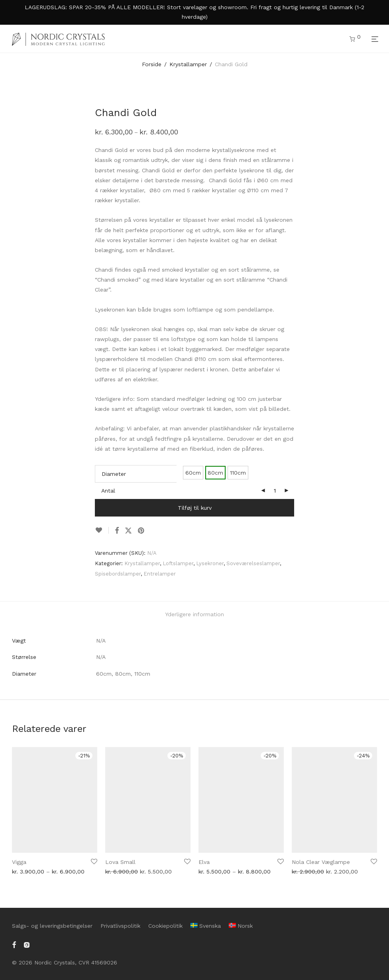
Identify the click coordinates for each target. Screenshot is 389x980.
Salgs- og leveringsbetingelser (52, 926)
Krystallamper (188, 64)
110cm (238, 473)
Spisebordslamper (118, 574)
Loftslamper (178, 563)
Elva (204, 862)
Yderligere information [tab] (194, 614)
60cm (193, 473)
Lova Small (120, 862)
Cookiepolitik (165, 926)
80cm (215, 473)
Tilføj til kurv (195, 508)
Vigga (19, 862)
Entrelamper (160, 574)
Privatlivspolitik (120, 926)
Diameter (114, 474)
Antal (108, 491)
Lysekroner (210, 563)
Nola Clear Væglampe (321, 862)
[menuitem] (206, 926)
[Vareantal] (275, 491)
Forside (152, 64)
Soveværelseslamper (253, 563)
